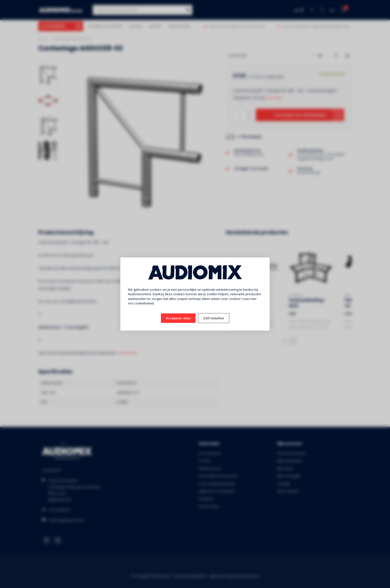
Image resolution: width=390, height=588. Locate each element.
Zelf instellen (214, 318)
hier (254, 299)
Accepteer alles (178, 318)
